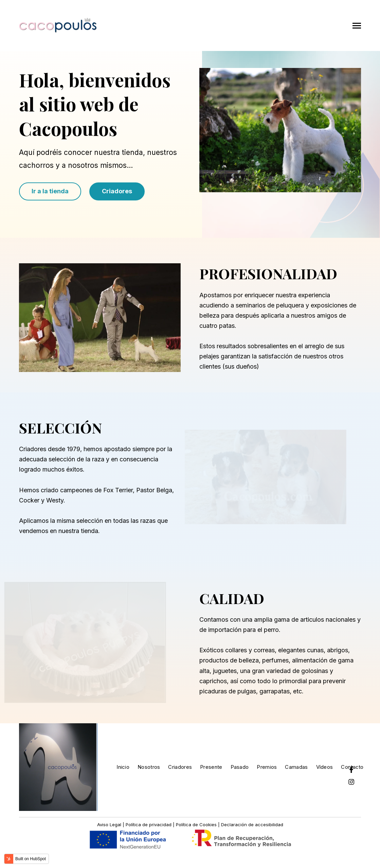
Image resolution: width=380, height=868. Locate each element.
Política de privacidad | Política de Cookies (171, 825)
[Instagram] (351, 782)
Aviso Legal (110, 825)
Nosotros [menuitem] (149, 767)
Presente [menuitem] (211, 767)
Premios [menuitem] (267, 767)
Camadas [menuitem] (296, 767)
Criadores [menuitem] (180, 767)
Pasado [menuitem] (240, 767)
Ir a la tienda (50, 191)
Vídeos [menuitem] (325, 767)
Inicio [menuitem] (123, 767)
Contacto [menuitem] (352, 767)
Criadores (117, 191)
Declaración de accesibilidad (252, 825)
